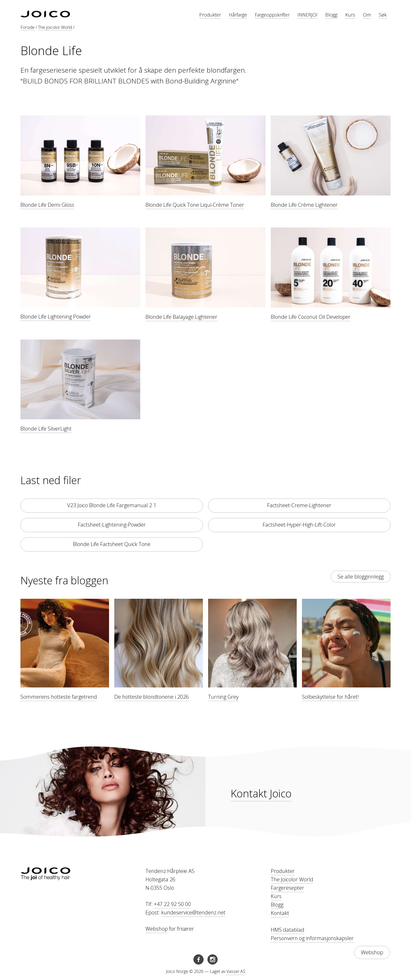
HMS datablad (288, 930)
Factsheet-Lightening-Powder (112, 525)
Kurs (350, 15)
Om (367, 15)
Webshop (157, 929)
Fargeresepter (287, 888)
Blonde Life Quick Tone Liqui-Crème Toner (195, 205)
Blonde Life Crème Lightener (304, 205)
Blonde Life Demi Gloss (47, 205)
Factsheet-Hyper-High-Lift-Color (299, 525)
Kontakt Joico (261, 793)
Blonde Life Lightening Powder (56, 317)
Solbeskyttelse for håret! (330, 697)
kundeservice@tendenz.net (193, 912)
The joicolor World (55, 27)
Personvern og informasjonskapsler (312, 938)
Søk (383, 15)
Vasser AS (236, 971)
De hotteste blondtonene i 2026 (152, 697)
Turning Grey (223, 697)
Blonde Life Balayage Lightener (181, 317)
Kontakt (280, 913)
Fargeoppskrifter (272, 15)
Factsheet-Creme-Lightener (299, 505)
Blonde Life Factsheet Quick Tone (112, 544)
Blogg (331, 15)
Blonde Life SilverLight (46, 429)
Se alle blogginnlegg (361, 577)
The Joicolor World (292, 879)
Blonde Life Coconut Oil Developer (311, 317)
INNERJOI (307, 15)
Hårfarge (238, 15)
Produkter (210, 15)
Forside (28, 27)
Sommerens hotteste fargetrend (59, 697)
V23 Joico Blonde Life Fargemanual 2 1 (112, 505)
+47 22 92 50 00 (172, 904)
